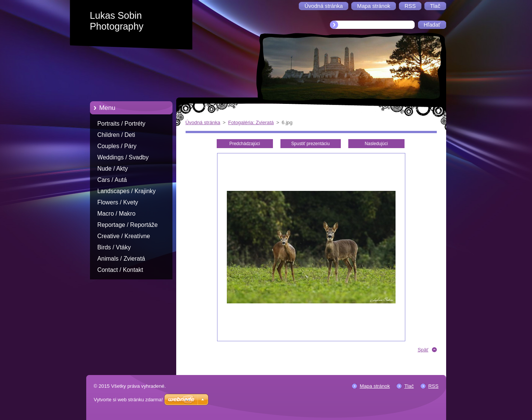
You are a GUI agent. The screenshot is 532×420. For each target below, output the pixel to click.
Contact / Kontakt (120, 270)
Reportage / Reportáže (128, 225)
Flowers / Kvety (118, 202)
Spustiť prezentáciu (311, 144)
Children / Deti (116, 135)
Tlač (409, 386)
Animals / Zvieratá (121, 259)
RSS (433, 386)
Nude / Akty (113, 169)
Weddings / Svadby (123, 157)
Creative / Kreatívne (124, 236)
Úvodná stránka (203, 122)
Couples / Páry (117, 146)
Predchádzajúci (245, 144)
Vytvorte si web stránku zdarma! (128, 400)
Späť (423, 350)
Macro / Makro (117, 214)
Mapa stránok (375, 386)
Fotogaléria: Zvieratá (251, 122)
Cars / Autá (112, 180)
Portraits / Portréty (121, 124)
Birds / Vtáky (114, 247)
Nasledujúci (376, 144)
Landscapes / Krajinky (127, 191)
